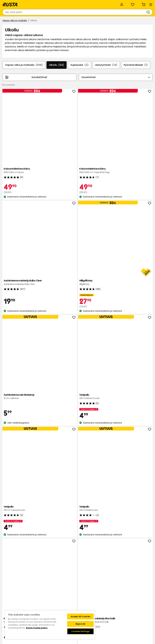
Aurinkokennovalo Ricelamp (49, 213)
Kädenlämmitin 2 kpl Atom (109, 522)
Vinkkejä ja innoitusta (36, 21)
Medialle (49, 608)
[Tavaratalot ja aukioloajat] (95, 12)
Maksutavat (108, 602)
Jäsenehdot (85, 602)
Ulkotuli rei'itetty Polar (79, 520)
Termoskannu (138, 367)
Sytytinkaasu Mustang (109, 446)
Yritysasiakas (64, 3)
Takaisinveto (21, 602)
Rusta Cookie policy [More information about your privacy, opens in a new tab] (37, 628)
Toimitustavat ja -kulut (114, 605)
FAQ (81, 605)
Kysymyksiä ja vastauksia (27, 598)
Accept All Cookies (80, 616)
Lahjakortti (19, 605)
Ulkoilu (66, 82)
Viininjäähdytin (49, 445)
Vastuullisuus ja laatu (38, 3)
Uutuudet (58, 21)
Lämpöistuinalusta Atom (49, 520)
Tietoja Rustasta (54, 598)
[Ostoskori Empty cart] (147, 12)
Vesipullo (79, 211)
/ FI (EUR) (141, 3)
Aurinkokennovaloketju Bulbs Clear (109, 134)
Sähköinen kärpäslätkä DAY (109, 288)
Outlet (72, 21)
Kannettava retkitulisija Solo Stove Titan (49, 291)
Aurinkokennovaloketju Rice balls (79, 289)
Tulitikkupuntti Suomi (138, 446)
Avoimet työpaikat (55, 605)
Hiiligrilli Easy (138, 131)
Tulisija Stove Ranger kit (79, 446)
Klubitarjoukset (86, 595)
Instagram (84, 608)
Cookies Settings (80, 631)
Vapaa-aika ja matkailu (16, 28)
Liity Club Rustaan (88, 598)
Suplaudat (90, 82)
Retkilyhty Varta (138, 288)
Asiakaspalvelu (12, 3)
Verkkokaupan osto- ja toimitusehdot (121, 611)
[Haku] (73, 12)
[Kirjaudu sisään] (119, 12)
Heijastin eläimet (138, 519)
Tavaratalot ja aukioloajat (58, 595)
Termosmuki (49, 369)
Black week (107, 595)
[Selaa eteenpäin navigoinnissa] (149, 85)
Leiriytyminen (118, 82)
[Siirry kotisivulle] (14, 12)
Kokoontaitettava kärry (49, 132)
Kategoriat (83, 3)
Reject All (80, 624)
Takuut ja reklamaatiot (26, 608)
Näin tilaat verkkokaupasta (116, 598)
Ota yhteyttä (21, 595)
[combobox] (50, 12)
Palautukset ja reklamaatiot (116, 608)
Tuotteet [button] (11, 21)
